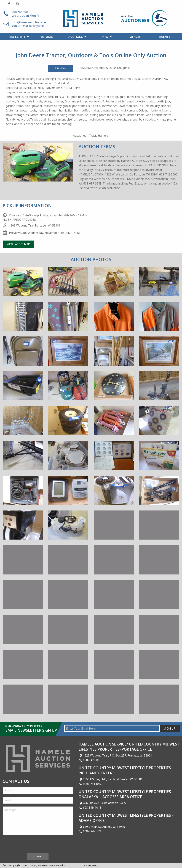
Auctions (76, 37)
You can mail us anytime (30, 24)
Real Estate (17, 37)
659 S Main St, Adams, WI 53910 (102, 827)
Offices (135, 37)
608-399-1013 (90, 808)
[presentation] (30, 845)
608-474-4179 (90, 831)
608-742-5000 (90, 760)
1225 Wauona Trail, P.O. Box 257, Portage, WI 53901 (115, 755)
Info (105, 37)
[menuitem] (17, 37)
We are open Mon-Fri (26, 14)
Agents (165, 37)
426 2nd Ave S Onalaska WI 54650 (103, 803)
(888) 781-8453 (91, 784)
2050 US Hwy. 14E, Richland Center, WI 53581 (111, 779)
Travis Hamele (98, 136)
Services (47, 37)
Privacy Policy (91, 865)
